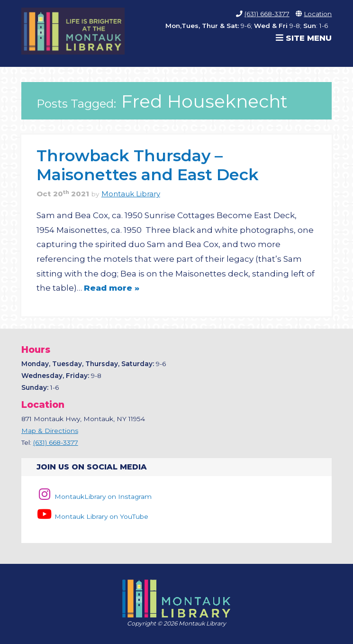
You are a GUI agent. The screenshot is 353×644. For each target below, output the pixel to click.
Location (318, 14)
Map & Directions (50, 431)
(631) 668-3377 (267, 14)
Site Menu (304, 38)
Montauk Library (131, 194)
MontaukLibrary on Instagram (94, 497)
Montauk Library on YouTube (92, 516)
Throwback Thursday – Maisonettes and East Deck (148, 165)
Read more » (112, 288)
